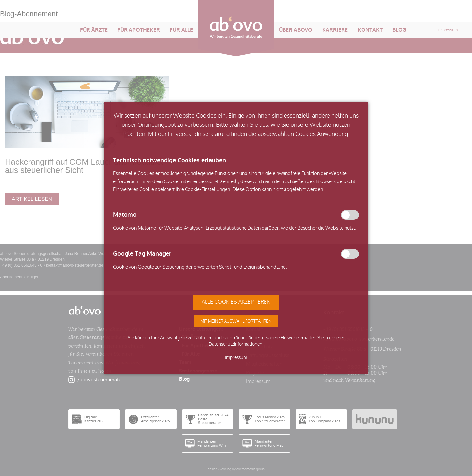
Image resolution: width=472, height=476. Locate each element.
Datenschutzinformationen (236, 344)
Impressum (236, 358)
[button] (236, 321)
